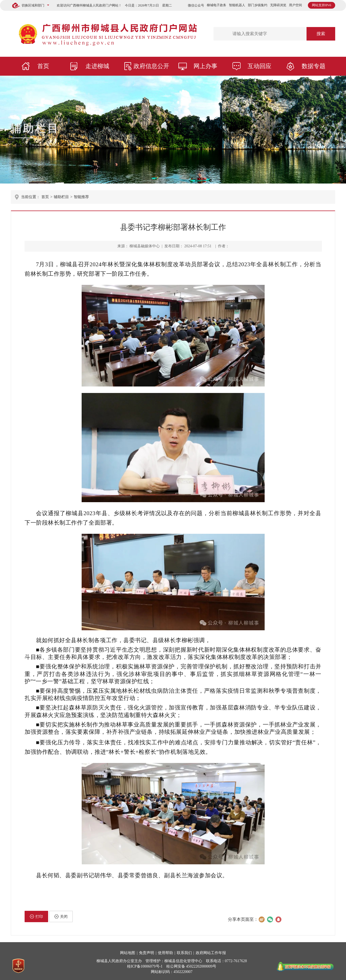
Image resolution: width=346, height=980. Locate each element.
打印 (36, 916)
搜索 (321, 34)
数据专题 (314, 66)
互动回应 (259, 66)
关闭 (61, 916)
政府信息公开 (151, 66)
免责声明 (147, 953)
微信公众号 (196, 5)
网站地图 (128, 953)
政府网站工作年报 (211, 953)
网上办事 (205, 66)
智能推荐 (81, 197)
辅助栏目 (35, 128)
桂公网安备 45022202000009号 (191, 966)
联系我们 (184, 953)
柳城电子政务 (217, 5)
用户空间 (295, 5)
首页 (43, 66)
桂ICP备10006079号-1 (145, 966)
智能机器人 (237, 5)
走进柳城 (97, 66)
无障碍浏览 (278, 5)
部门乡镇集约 (258, 5)
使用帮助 (165, 953)
